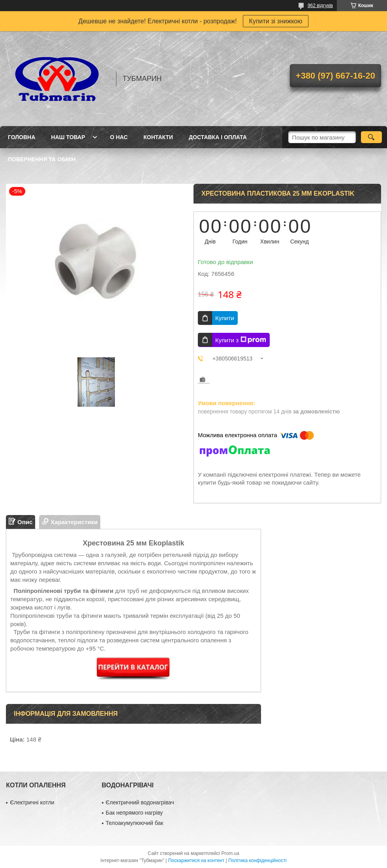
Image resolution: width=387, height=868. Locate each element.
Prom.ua (230, 853)
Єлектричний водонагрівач (140, 802)
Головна (22, 137)
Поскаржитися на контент (196, 860)
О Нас (119, 137)
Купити (225, 318)
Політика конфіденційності (257, 860)
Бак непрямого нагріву (134, 813)
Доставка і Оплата (218, 137)
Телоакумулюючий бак (135, 823)
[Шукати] (371, 137)
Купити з (241, 340)
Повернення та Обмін (42, 159)
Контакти (158, 137)
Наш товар (68, 137)
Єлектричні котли (32, 802)
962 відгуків (320, 6)
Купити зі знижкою (276, 21)
